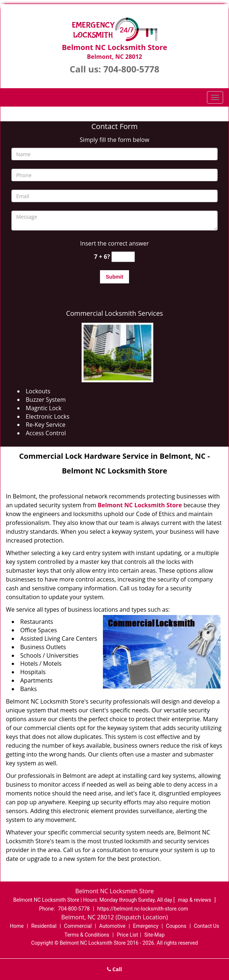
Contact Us (206, 926)
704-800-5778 (131, 69)
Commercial (78, 926)
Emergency (146, 926)
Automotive (112, 926)
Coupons (176, 926)
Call (114, 969)
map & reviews (195, 900)
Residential (44, 926)
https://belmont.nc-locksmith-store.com (143, 909)
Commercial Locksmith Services (115, 313)
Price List (128, 935)
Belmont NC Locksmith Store (140, 505)
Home (17, 926)
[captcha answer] (123, 257)
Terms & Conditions (87, 935)
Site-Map (155, 935)
